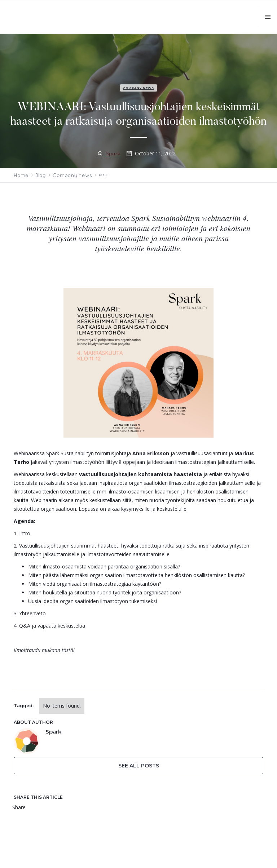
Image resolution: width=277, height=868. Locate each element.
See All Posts (139, 766)
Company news (138, 88)
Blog (41, 175)
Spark (113, 154)
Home (21, 175)
